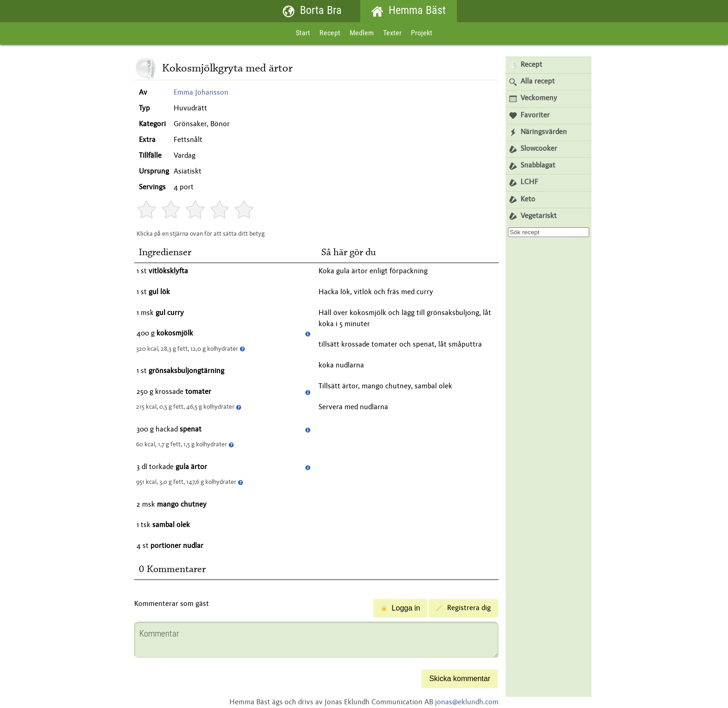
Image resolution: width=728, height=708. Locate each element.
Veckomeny (533, 99)
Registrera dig (463, 608)
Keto (522, 200)
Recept (330, 33)
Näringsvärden (538, 132)
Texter (392, 33)
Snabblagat (532, 166)
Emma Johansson (201, 93)
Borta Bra (312, 11)
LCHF (524, 183)
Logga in (400, 608)
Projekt (422, 33)
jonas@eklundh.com (467, 702)
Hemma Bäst (409, 11)
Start (303, 33)
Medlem (362, 33)
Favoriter (530, 116)
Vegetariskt (533, 216)
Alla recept (532, 82)
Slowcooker (533, 149)
